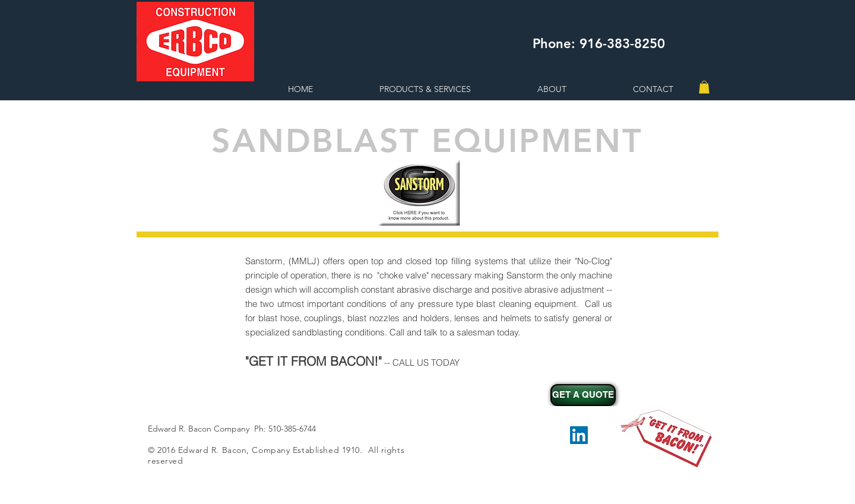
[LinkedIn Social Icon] (579, 435)
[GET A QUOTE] (583, 395)
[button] (704, 87)
